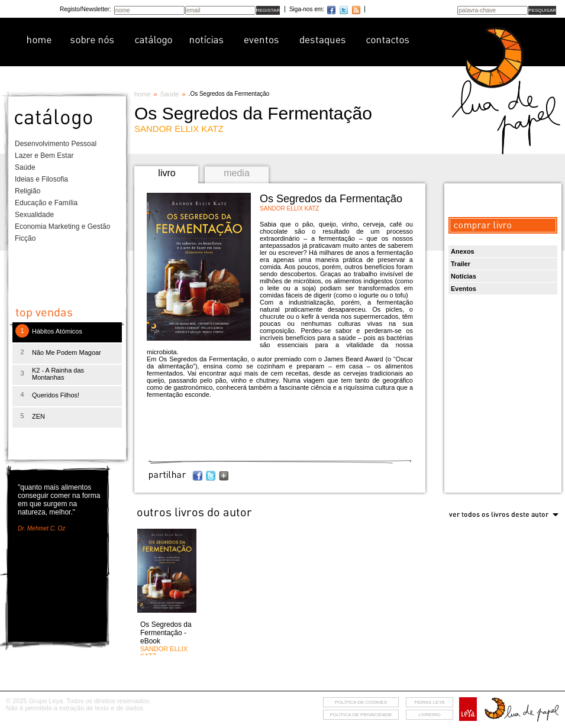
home (143, 94)
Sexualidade (34, 215)
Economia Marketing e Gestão (62, 227)
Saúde (25, 167)
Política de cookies (361, 702)
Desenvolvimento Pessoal (56, 144)
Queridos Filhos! (56, 395)
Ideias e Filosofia (41, 179)
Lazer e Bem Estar (44, 156)
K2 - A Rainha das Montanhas (58, 374)
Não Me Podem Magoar (67, 352)
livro (167, 173)
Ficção (25, 238)
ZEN (38, 416)
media (237, 173)
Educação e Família (46, 203)
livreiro (429, 715)
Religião (28, 191)
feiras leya (430, 702)
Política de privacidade (361, 715)
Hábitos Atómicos (57, 331)
